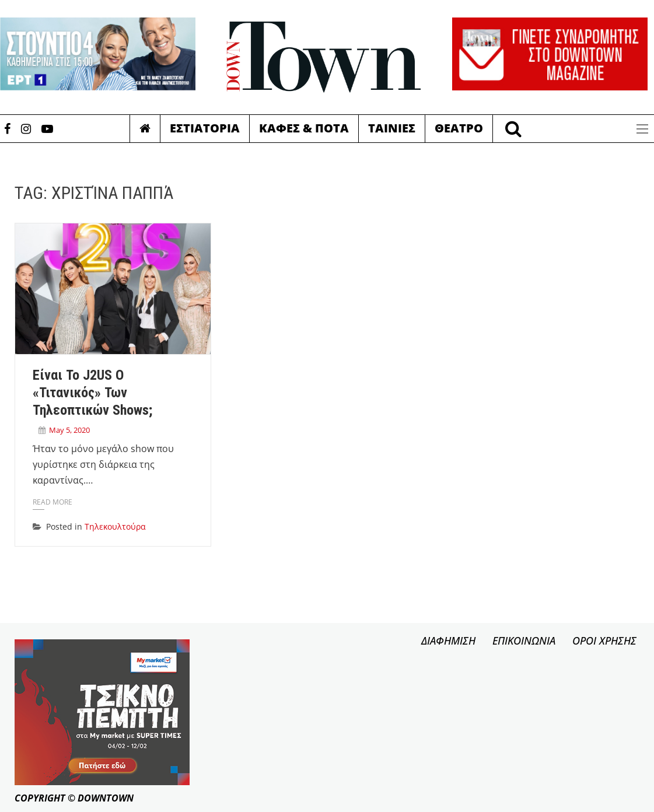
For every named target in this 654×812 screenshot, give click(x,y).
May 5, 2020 (69, 430)
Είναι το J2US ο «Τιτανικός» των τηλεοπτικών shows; (92, 393)
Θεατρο (459, 128)
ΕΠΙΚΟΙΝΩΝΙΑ (524, 640)
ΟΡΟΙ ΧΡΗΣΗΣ (604, 640)
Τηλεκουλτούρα (115, 526)
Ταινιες (392, 128)
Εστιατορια (205, 128)
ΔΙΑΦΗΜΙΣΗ (448, 640)
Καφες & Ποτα (304, 128)
